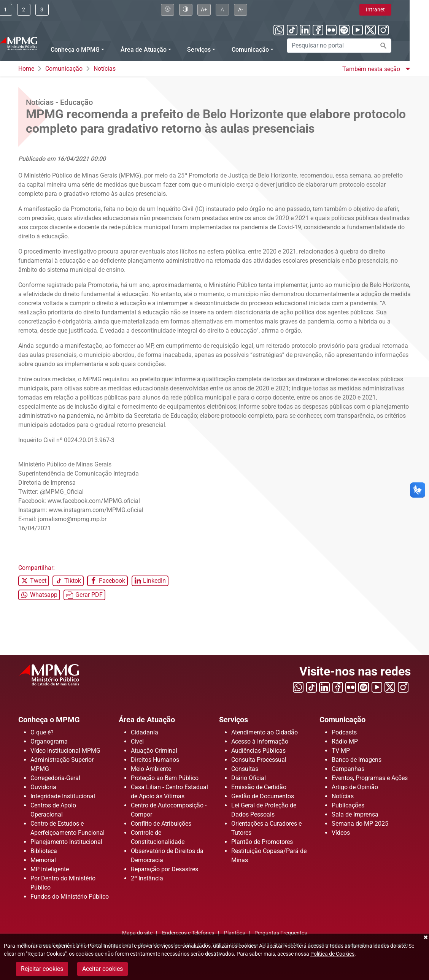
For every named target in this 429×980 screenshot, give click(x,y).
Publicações (348, 805)
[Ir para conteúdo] (25, 10)
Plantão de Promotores (262, 842)
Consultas (245, 769)
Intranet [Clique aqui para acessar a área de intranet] (395, 10)
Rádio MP (345, 741)
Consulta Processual (259, 760)
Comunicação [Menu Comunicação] (270, 50)
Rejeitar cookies (42, 969)
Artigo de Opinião (355, 787)
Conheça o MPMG (55, 719)
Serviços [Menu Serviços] (219, 50)
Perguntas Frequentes (281, 933)
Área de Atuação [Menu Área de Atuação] (163, 50)
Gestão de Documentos (263, 796)
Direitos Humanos (155, 760)
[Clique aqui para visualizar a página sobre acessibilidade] (187, 10)
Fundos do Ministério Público (70, 897)
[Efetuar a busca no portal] (403, 46)
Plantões (234, 933)
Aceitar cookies (102, 969)
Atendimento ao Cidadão (265, 732)
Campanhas (348, 769)
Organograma (49, 741)
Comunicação (64, 69)
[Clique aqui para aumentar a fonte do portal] (223, 10)
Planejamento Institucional (66, 842)
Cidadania (145, 732)
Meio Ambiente (151, 769)
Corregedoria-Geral (55, 778)
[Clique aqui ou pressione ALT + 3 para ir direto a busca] (61, 10)
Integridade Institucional (63, 796)
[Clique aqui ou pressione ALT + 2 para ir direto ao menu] (43, 10)
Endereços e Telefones (188, 933)
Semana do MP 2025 (360, 824)
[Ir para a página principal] (38, 43)
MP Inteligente (50, 869)
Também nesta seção (372, 69)
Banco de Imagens (357, 760)
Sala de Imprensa (355, 814)
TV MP (341, 751)
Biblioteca (44, 851)
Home (26, 69)
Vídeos (341, 833)
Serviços (237, 719)
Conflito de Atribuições (161, 824)
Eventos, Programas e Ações (370, 778)
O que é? (42, 732)
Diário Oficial (249, 778)
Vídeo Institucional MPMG (65, 751)
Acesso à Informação (260, 741)
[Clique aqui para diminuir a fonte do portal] (260, 10)
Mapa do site (137, 933)
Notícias (105, 69)
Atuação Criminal (154, 751)
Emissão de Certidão (259, 787)
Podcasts (344, 732)
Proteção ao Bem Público (165, 778)
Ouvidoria (43, 787)
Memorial (43, 860)
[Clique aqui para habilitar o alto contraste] (205, 10)
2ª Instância (147, 878)
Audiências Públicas (258, 751)
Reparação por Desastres (164, 869)
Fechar (425, 937)
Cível (137, 741)
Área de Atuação (153, 719)
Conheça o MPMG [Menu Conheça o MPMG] (95, 50)
